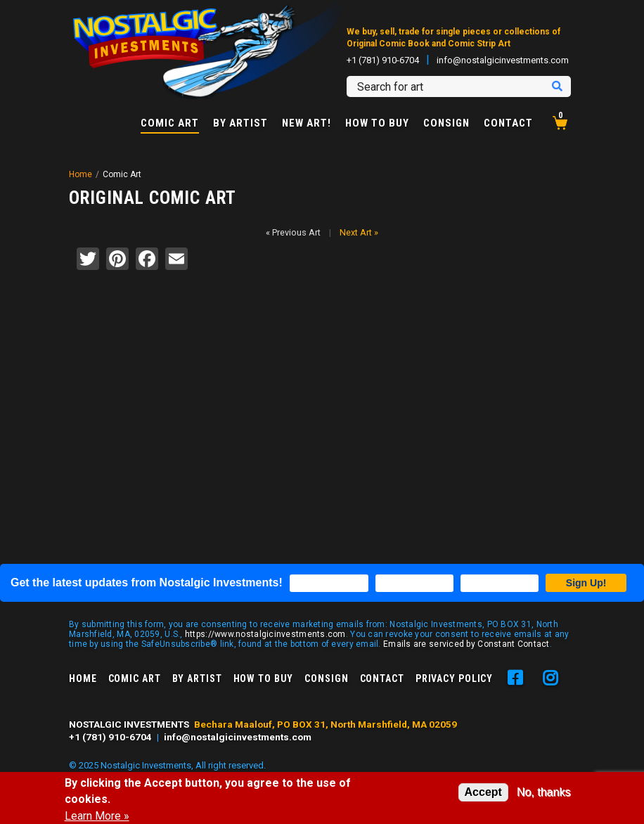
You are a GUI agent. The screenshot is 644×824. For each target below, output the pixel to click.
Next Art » (359, 232)
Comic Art (170, 124)
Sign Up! (586, 583)
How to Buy (377, 123)
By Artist (240, 123)
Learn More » (97, 816)
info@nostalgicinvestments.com (503, 60)
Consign (446, 123)
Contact (508, 123)
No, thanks (543, 792)
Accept (483, 792)
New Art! (307, 123)
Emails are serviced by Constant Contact (466, 644)
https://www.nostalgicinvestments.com (265, 634)
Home (80, 174)
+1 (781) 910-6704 (383, 60)
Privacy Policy (454, 678)
